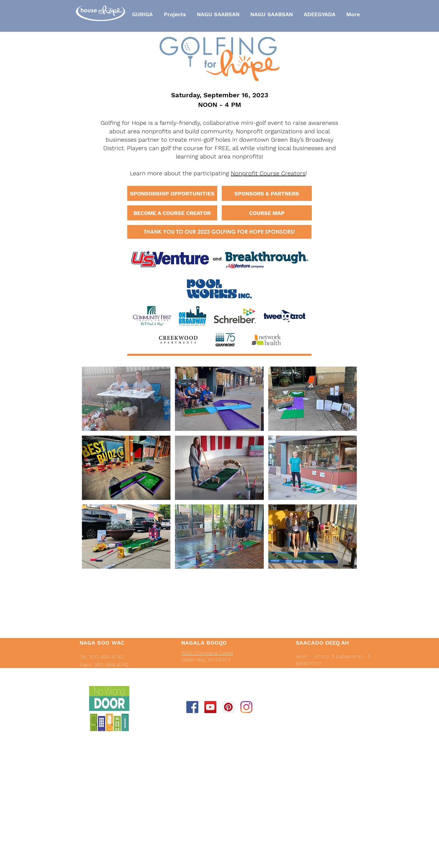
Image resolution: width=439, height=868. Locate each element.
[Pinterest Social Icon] (228, 707)
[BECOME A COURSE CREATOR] (172, 213)
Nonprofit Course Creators (268, 173)
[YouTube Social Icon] (210, 707)
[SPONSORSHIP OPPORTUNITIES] (172, 193)
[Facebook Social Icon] (192, 707)
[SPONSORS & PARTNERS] (267, 193)
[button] (126, 399)
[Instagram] (246, 707)
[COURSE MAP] (267, 213)
